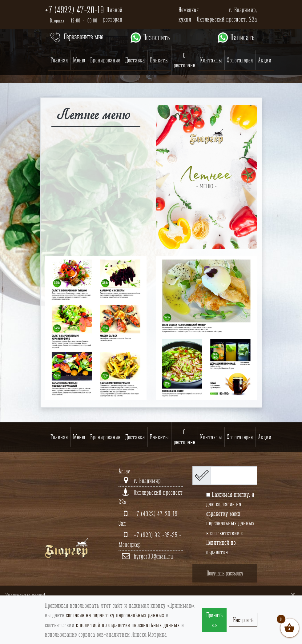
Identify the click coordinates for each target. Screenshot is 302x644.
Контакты (211, 60)
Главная (59, 60)
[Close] (293, 594)
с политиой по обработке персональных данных (128, 625)
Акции (265, 60)
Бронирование (105, 60)
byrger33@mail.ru (153, 556)
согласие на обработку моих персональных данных (230, 514)
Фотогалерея (240, 60)
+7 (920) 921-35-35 (157, 535)
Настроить (243, 620)
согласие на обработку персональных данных (115, 615)
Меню (79, 60)
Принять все (214, 620)
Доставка (135, 60)
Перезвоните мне (76, 38)
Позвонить (150, 38)
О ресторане (184, 60)
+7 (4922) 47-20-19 (74, 10)
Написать (236, 38)
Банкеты (159, 60)
